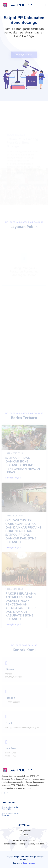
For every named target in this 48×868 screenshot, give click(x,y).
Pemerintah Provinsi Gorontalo (11, 808)
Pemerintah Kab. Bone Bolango (12, 814)
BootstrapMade (29, 863)
